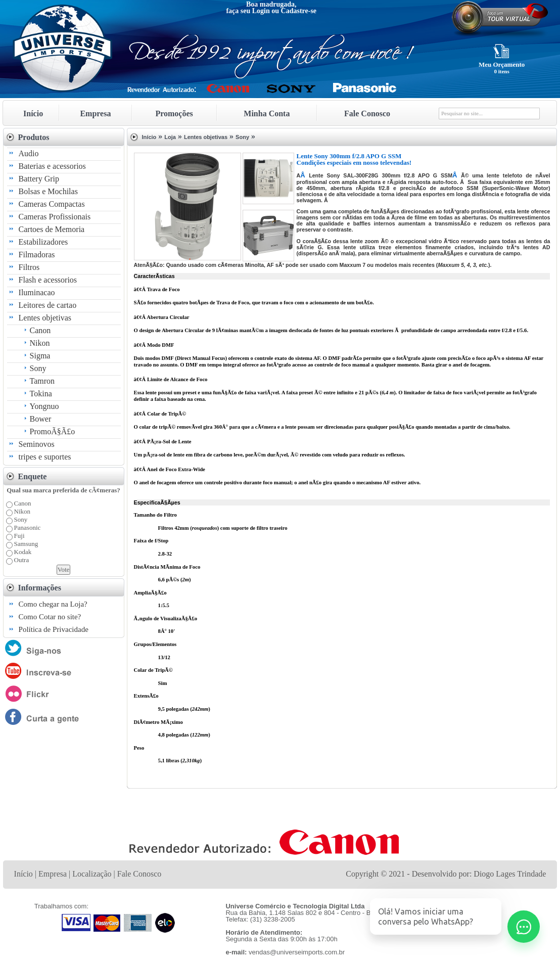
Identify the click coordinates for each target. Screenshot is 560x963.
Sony (38, 368)
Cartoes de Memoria (52, 229)
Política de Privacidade (54, 629)
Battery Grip (39, 179)
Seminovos (37, 444)
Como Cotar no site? (50, 617)
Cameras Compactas (52, 204)
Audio (29, 153)
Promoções (174, 113)
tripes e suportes (45, 457)
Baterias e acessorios (52, 166)
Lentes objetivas (45, 318)
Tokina (41, 394)
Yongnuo (44, 406)
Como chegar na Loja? (53, 604)
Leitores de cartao (48, 305)
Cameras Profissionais (55, 217)
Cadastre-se (299, 11)
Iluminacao (37, 292)
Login (261, 11)
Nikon (40, 343)
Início (33, 113)
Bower (41, 419)
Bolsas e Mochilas (48, 191)
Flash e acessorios (48, 280)
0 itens (501, 71)
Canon (40, 330)
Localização (92, 874)
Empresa (95, 113)
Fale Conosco (367, 113)
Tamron (42, 381)
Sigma (40, 356)
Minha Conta (267, 113)
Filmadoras (37, 255)
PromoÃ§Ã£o (53, 431)
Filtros (29, 267)
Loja (170, 137)
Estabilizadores (43, 242)
